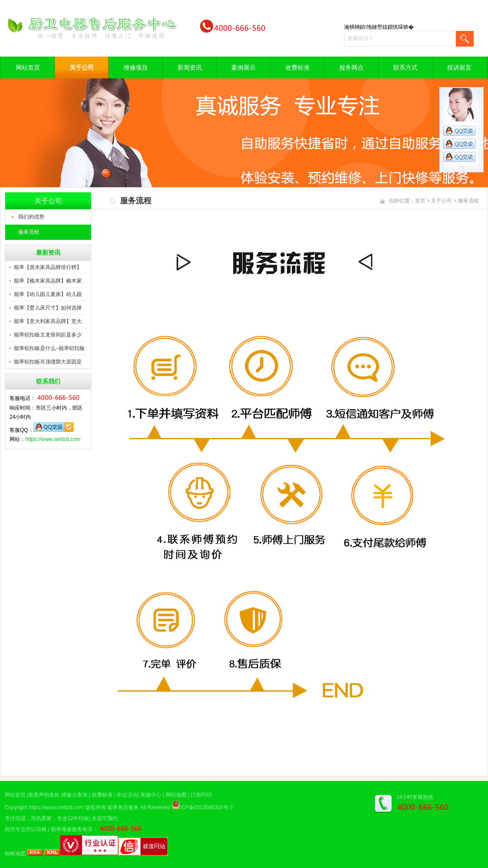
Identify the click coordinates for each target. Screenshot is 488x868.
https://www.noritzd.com (53, 439)
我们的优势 (31, 217)
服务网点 (351, 67)
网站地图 (176, 795)
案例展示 (244, 67)
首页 (420, 201)
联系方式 (405, 67)
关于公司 (82, 67)
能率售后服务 (123, 807)
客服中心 (151, 795)
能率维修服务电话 (72, 829)
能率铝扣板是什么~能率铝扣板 (49, 348)
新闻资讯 (190, 67)
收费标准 (297, 67)
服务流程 (29, 232)
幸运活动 (127, 795)
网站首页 (28, 67)
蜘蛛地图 (15, 854)
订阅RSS (201, 795)
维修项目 (136, 67)
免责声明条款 (44, 795)
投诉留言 (459, 67)
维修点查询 (74, 795)
